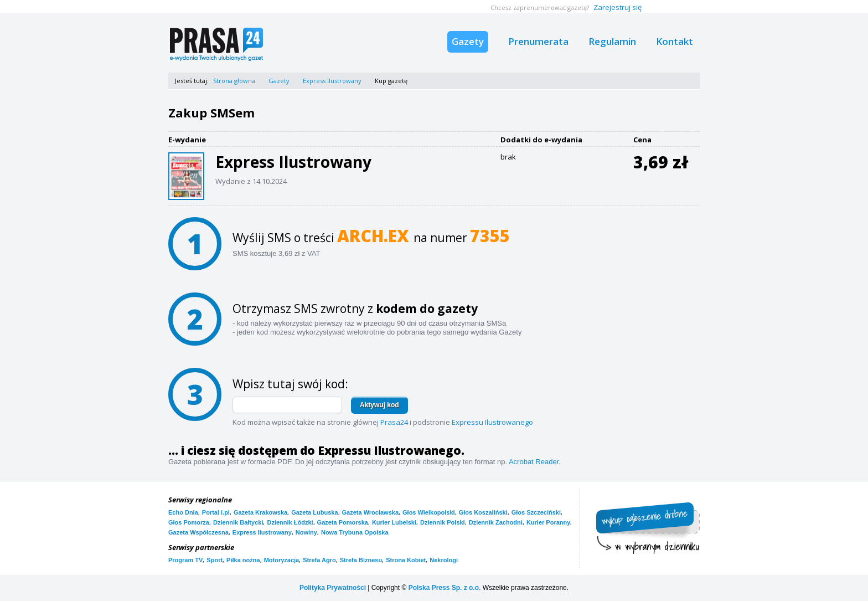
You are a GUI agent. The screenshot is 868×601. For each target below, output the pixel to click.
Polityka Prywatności (333, 588)
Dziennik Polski (443, 522)
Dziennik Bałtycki (238, 522)
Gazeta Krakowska (260, 512)
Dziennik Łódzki (290, 522)
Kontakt (675, 41)
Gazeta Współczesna (198, 532)
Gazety (468, 41)
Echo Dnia (183, 512)
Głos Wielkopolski (429, 512)
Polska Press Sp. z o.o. (445, 588)
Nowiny (306, 532)
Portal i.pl (216, 512)
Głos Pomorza (189, 522)
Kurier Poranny (548, 522)
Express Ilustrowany (332, 81)
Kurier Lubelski (394, 522)
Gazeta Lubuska (314, 512)
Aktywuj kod (379, 405)
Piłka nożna (243, 560)
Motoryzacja (282, 560)
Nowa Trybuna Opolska (355, 532)
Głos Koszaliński (483, 512)
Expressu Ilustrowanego (492, 422)
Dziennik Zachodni (496, 522)
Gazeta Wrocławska (371, 512)
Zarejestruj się (618, 7)
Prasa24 (394, 422)
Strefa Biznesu (361, 560)
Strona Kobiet (406, 560)
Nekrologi (444, 560)
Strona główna (234, 81)
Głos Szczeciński (536, 512)
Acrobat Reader (534, 462)
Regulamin (612, 41)
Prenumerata (538, 41)
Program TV (185, 560)
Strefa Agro (319, 560)
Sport (215, 560)
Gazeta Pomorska (343, 522)
